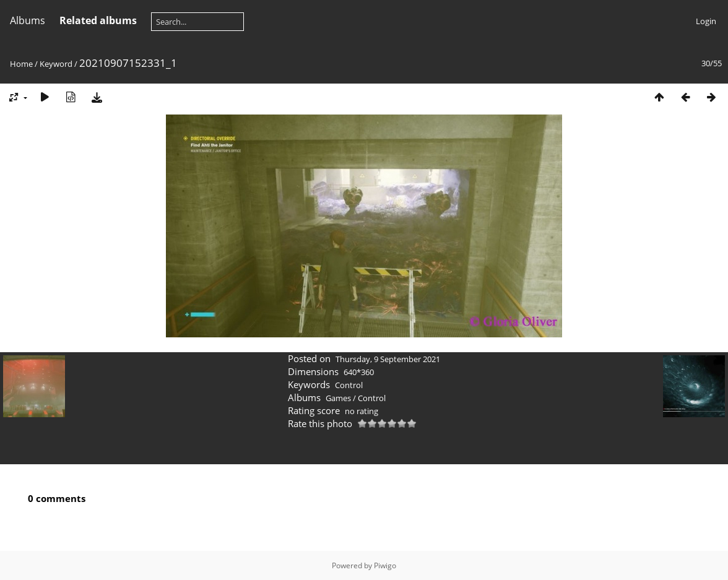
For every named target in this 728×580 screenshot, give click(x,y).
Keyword (56, 64)
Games (338, 398)
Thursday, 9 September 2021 (388, 359)
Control (349, 385)
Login (706, 21)
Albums (28, 20)
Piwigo (385, 565)
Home (21, 64)
